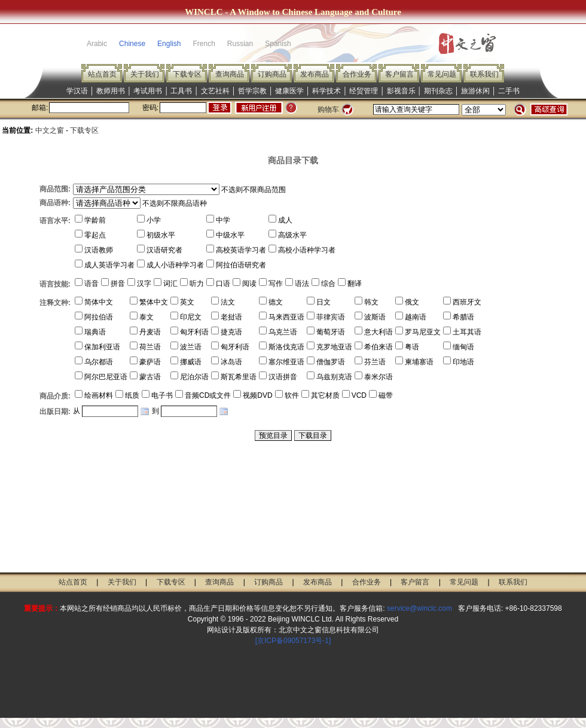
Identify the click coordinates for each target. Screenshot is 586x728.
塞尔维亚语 (286, 362)
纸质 (132, 395)
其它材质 (325, 395)
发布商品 (315, 74)
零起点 (95, 235)
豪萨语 (150, 362)
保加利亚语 (102, 347)
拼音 (118, 284)
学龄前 (95, 220)
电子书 (162, 395)
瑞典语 (95, 332)
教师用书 (111, 91)
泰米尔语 (379, 377)
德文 (276, 302)
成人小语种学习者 (175, 265)
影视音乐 (401, 91)
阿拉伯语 (99, 317)
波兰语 (191, 347)
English (169, 44)
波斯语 (375, 317)
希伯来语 (379, 347)
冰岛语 (231, 362)
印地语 (463, 362)
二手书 (509, 91)
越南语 (416, 317)
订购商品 (272, 74)
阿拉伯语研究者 (241, 265)
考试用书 (148, 91)
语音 (91, 284)
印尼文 (191, 317)
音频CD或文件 (208, 395)
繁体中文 (154, 302)
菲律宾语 (331, 317)
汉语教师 (99, 250)
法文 (228, 302)
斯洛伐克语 (286, 347)
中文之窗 (50, 130)
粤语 (412, 347)
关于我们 (145, 74)
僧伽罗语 (331, 362)
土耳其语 (467, 332)
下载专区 (187, 74)
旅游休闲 (475, 91)
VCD (359, 395)
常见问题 (442, 74)
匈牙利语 (194, 332)
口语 (223, 284)
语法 (302, 284)
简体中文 (99, 302)
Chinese (132, 44)
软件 (292, 395)
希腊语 (463, 317)
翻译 (355, 284)
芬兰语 (375, 362)
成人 (285, 220)
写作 (276, 284)
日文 (323, 302)
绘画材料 (99, 395)
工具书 (181, 91)
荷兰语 (150, 347)
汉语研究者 (164, 250)
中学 (223, 220)
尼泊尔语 (194, 377)
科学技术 (326, 91)
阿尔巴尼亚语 (106, 377)
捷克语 (231, 332)
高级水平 (292, 235)
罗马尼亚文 (423, 332)
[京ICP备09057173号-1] (293, 641)
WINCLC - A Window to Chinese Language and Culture (293, 12)
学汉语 (77, 91)
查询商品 (230, 74)
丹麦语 (150, 332)
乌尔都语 (99, 362)
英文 (187, 302)
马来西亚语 (286, 317)
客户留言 (399, 74)
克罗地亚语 (334, 347)
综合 (328, 284)
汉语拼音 (283, 377)
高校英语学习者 (241, 250)
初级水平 (161, 235)
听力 (197, 284)
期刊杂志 (438, 91)
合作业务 (357, 74)
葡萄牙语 (331, 332)
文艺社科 (215, 91)
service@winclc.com (419, 608)
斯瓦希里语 (239, 377)
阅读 (249, 284)
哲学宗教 (252, 91)
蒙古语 (150, 377)
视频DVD (257, 395)
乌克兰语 (283, 332)
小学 (154, 220)
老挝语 (231, 317)
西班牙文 (467, 302)
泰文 (146, 317)
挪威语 (191, 362)
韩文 (371, 302)
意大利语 (379, 332)
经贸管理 (364, 91)
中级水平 (230, 235)
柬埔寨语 (419, 362)
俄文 (412, 302)
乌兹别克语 (334, 377)
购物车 (328, 109)
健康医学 (289, 91)
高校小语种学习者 (307, 250)
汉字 (144, 284)
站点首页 (102, 74)
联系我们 (484, 74)
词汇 (170, 284)
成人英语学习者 (109, 265)
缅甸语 (463, 347)
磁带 (386, 395)
